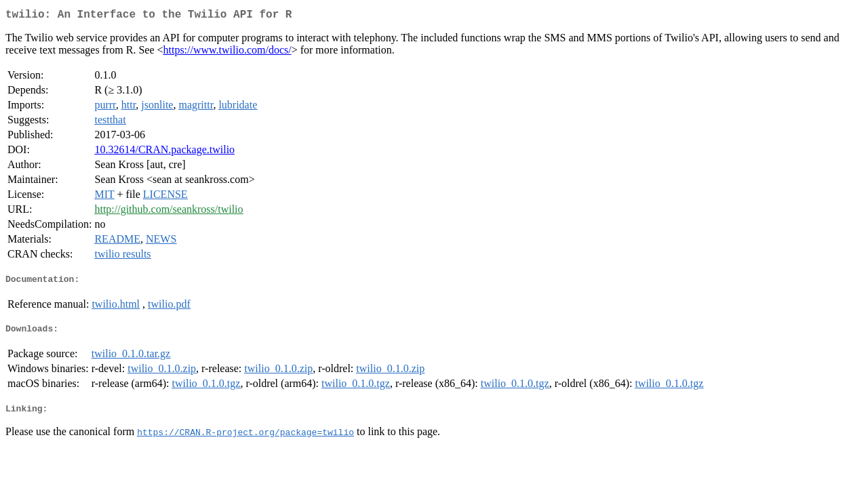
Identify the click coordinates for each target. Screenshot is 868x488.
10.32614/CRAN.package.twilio (164, 152)
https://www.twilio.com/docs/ (228, 53)
